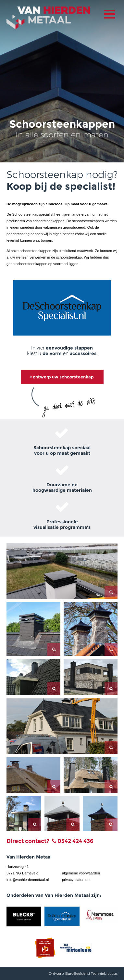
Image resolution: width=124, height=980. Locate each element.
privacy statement (76, 880)
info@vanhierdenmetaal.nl (28, 880)
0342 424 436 (75, 841)
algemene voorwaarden (81, 873)
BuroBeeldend (78, 974)
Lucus (112, 974)
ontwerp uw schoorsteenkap (62, 377)
